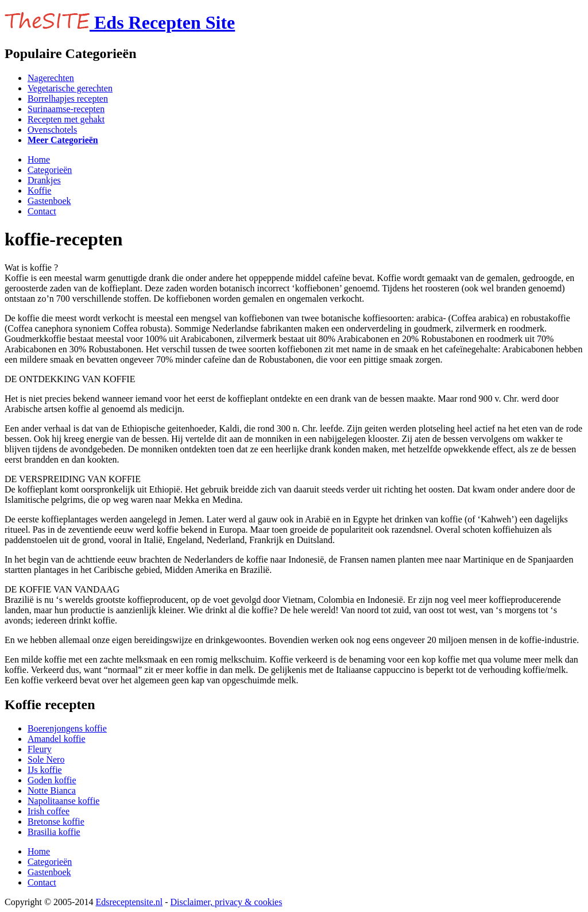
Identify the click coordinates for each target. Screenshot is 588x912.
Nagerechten (51, 78)
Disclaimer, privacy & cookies (227, 902)
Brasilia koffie (54, 832)
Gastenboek (49, 201)
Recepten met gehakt (66, 119)
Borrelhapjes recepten (68, 99)
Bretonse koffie (56, 821)
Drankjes (44, 180)
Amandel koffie (57, 739)
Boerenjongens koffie (67, 728)
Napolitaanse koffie (63, 801)
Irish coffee (49, 811)
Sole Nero (46, 759)
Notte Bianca (52, 790)
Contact (42, 211)
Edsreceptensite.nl (129, 902)
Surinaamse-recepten (66, 109)
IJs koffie (45, 770)
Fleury (40, 749)
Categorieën (50, 170)
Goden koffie (52, 780)
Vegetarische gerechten (70, 88)
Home (39, 159)
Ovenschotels (52, 130)
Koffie (39, 191)
